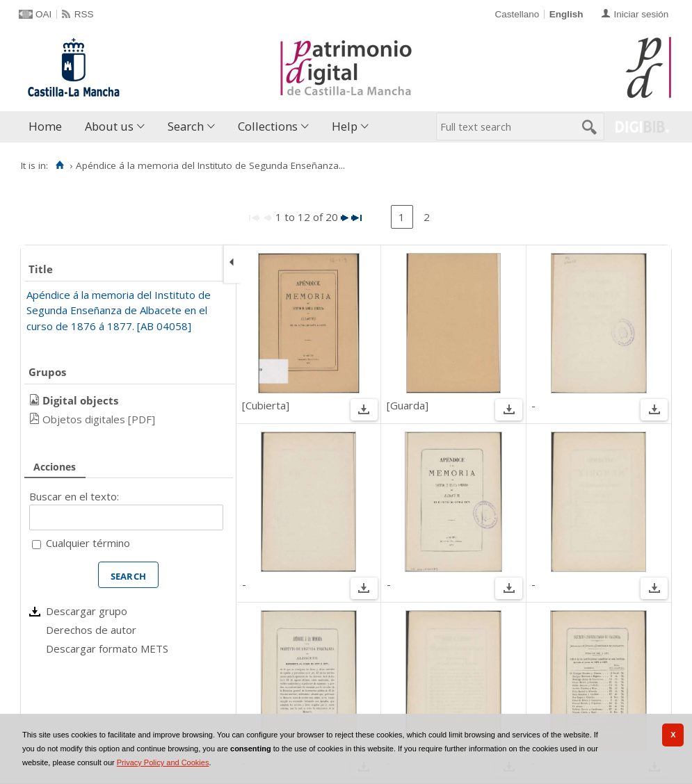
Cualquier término (88, 543)
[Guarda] (408, 405)
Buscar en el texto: (74, 496)
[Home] (59, 165)
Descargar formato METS (107, 648)
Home (45, 126)
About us (109, 126)
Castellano (517, 14)
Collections (268, 126)
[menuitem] (48, 127)
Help (345, 126)
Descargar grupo (87, 611)
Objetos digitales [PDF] (99, 419)
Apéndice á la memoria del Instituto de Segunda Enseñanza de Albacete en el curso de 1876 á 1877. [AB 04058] (119, 310)
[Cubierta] (266, 405)
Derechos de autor (91, 630)
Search (186, 126)
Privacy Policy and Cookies (163, 762)
